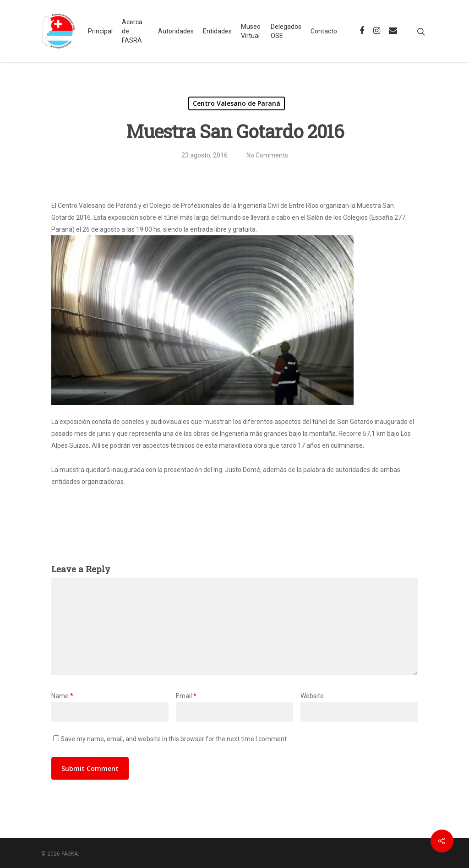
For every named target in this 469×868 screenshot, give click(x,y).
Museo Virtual (251, 31)
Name (62, 696)
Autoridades (176, 31)
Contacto (324, 31)
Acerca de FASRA (132, 31)
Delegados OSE (286, 31)
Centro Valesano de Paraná (237, 103)
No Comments (267, 155)
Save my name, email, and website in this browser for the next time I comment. (174, 739)
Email (186, 696)
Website (312, 696)
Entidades (217, 31)
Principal (100, 31)
